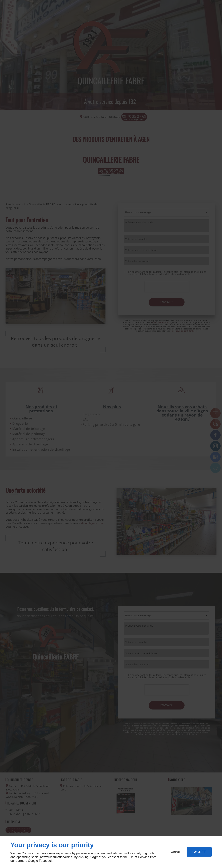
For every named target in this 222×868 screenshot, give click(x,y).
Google (33, 861)
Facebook (46, 861)
